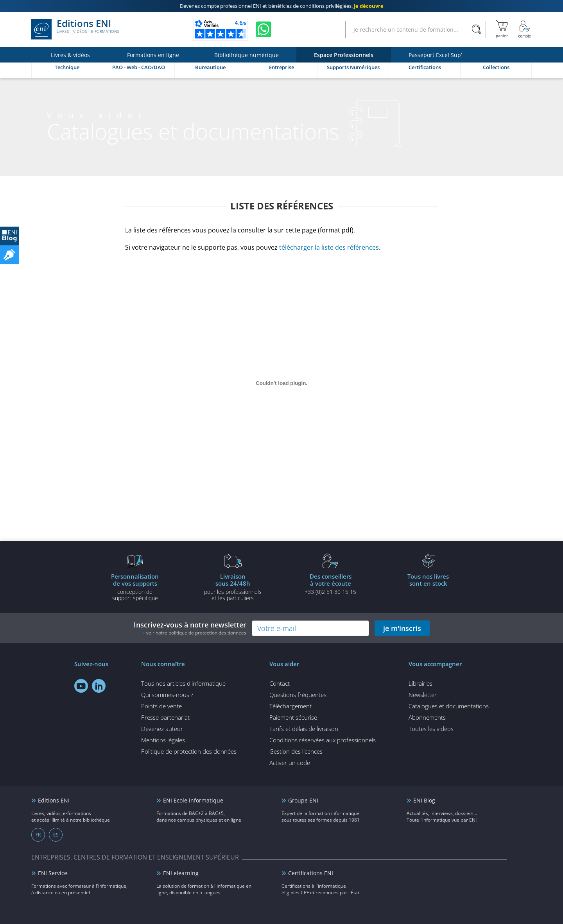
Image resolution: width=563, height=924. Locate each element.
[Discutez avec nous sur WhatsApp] (264, 29)
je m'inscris (402, 628)
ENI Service (53, 873)
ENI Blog (424, 800)
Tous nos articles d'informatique (183, 683)
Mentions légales (163, 740)
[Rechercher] (476, 29)
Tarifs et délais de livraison (304, 729)
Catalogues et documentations (449, 706)
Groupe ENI (303, 800)
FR (38, 835)
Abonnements (427, 717)
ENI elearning (181, 873)
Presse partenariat (165, 717)
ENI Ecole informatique (193, 800)
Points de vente (161, 706)
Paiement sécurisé (293, 717)
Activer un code (290, 763)
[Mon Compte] (525, 29)
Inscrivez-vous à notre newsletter (190, 628)
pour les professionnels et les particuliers (233, 587)
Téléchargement (290, 706)
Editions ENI (75, 29)
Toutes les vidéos (431, 729)
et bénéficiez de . (282, 6)
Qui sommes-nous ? (167, 695)
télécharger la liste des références (329, 247)
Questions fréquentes (298, 695)
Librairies (420, 683)
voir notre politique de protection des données (196, 633)
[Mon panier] (502, 29)
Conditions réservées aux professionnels (323, 740)
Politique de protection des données (189, 751)
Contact (280, 683)
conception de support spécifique (135, 587)
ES (56, 835)
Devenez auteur (162, 729)
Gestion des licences (296, 751)
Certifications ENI (311, 873)
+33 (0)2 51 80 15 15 (330, 584)
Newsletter (423, 695)
